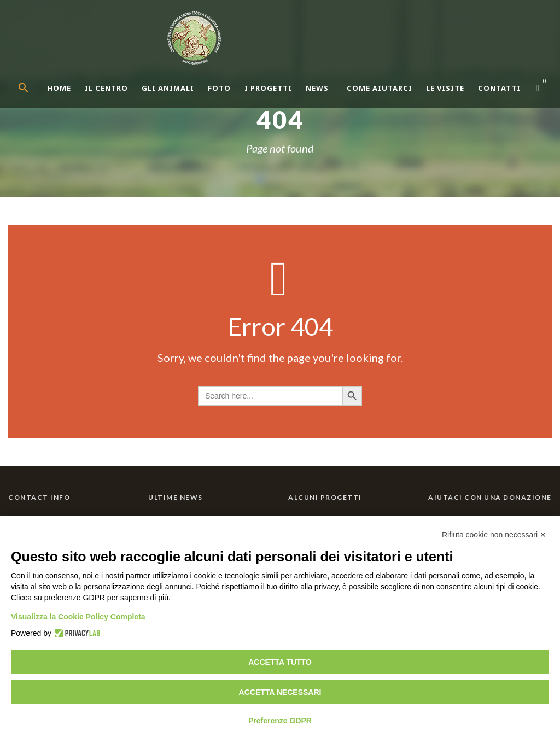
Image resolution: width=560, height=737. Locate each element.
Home (59, 88)
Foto (219, 88)
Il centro (106, 88)
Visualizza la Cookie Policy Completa (78, 617)
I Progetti (268, 88)
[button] (33, 97)
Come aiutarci (380, 88)
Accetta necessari (280, 692)
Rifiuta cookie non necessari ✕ (494, 535)
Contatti (499, 88)
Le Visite (445, 88)
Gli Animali (168, 88)
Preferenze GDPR (280, 721)
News (317, 88)
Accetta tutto (280, 662)
